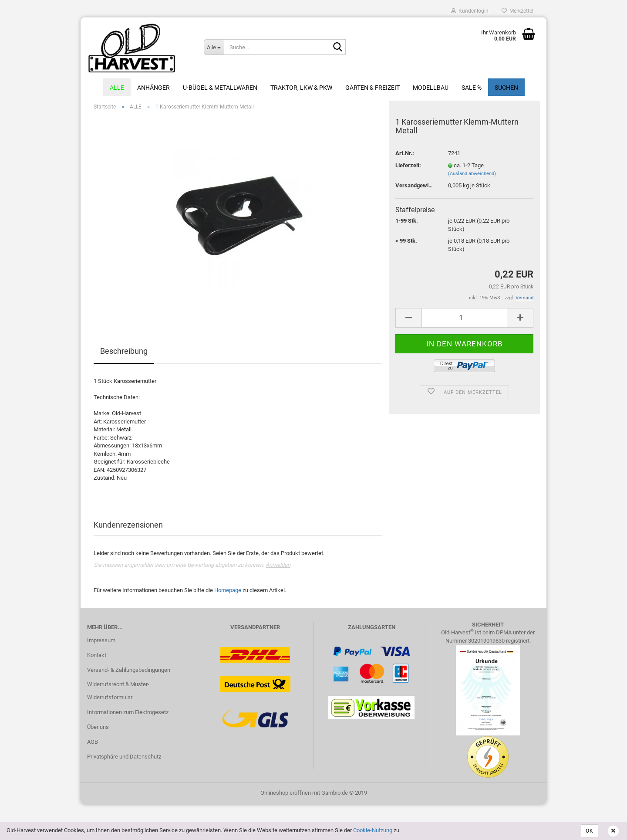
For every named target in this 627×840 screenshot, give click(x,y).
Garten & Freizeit (372, 88)
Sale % (472, 88)
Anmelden (278, 567)
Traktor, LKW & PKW (301, 88)
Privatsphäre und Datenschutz (124, 758)
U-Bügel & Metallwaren (220, 88)
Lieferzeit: (408, 167)
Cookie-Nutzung (373, 830)
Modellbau (431, 88)
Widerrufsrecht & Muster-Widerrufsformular (118, 693)
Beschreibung (124, 353)
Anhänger (153, 88)
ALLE (117, 88)
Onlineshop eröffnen (286, 794)
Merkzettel (517, 11)
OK (590, 831)
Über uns (98, 729)
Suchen (506, 88)
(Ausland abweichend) (472, 175)
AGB (93, 743)
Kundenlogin (470, 11)
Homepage (228, 592)
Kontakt (97, 657)
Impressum (101, 642)
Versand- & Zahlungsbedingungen (129, 671)
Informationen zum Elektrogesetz (128, 714)
